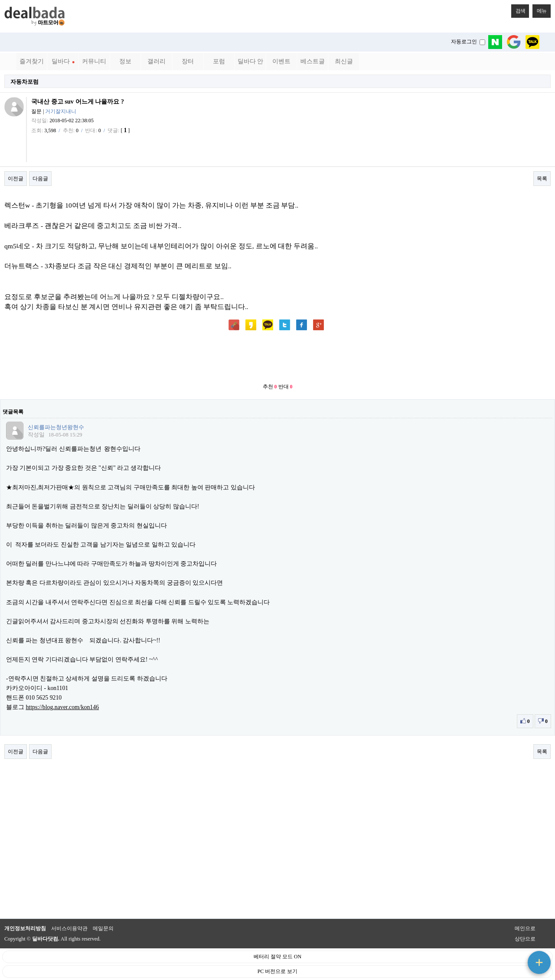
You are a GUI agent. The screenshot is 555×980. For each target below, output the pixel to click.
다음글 (40, 179)
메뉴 (539, 9)
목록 (542, 179)
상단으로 (525, 939)
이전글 (16, 179)
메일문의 (103, 928)
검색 (518, 9)
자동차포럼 (24, 82)
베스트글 (313, 61)
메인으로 (525, 928)
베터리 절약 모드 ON (277, 957)
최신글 (344, 61)
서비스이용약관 (69, 928)
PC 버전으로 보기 (278, 971)
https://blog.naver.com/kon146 (62, 707)
